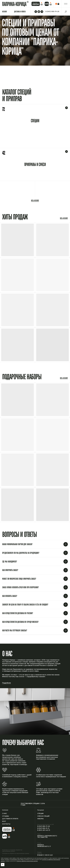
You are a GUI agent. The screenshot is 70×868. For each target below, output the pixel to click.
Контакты (7, 826)
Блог (4, 823)
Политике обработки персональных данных (27, 861)
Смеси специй (44, 816)
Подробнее (7, 683)
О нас (5, 813)
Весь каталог (35, 201)
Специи (41, 813)
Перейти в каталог (62, 74)
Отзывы (6, 816)
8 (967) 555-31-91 (44, 828)
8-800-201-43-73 (44, 830)
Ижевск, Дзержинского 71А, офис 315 (48, 837)
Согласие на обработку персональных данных (17, 853)
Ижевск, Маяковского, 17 (45, 846)
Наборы (41, 819)
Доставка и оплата (7, 819)
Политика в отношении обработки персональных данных (13, 851)
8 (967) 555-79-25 (44, 826)
